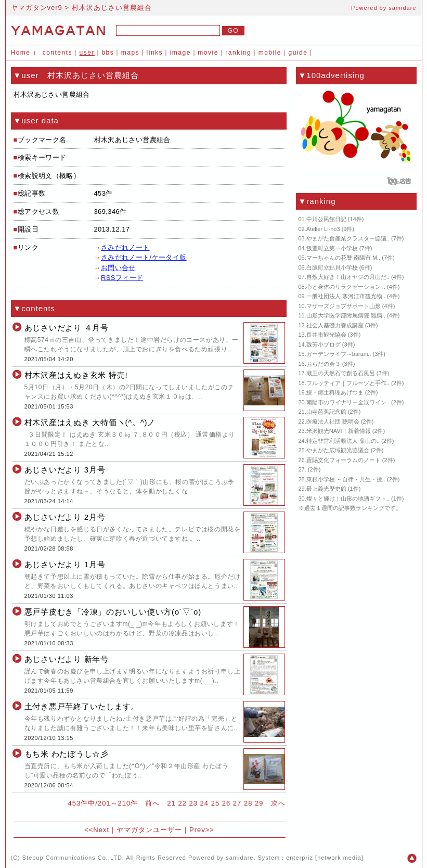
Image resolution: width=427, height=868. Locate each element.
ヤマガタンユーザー (149, 830)
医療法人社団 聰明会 (333, 422)
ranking (238, 53)
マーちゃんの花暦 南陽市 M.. (343, 258)
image (180, 53)
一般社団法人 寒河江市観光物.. (346, 296)
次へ (278, 803)
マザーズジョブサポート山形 (344, 306)
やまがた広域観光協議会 (338, 450)
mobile (270, 53)
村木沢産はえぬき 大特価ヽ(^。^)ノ (90, 422)
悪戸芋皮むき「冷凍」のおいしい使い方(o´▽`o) (113, 612)
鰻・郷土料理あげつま (335, 392)
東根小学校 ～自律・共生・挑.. (346, 479)
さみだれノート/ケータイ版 (144, 257)
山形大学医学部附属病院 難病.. (346, 315)
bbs (108, 53)
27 (237, 803)
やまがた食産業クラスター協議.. (348, 238)
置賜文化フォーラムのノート (344, 460)
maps (130, 53)
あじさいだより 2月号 (65, 517)
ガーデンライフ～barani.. (339, 354)
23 (193, 803)
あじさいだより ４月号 (67, 328)
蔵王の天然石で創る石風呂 (341, 373)
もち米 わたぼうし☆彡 (67, 754)
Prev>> (202, 830)
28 (248, 803)
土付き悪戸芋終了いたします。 (82, 706)
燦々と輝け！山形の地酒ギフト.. (348, 499)
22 (182, 803)
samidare (402, 8)
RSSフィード (122, 278)
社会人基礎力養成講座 (335, 325)
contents (57, 53)
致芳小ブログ (324, 344)
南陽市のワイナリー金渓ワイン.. (348, 402)
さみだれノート (125, 247)
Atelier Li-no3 (323, 229)
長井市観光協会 (326, 335)
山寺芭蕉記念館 (326, 412)
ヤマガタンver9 (37, 8)
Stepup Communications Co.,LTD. (73, 858)
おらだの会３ (324, 364)
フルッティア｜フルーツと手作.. (348, 383)
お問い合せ (118, 268)
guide (298, 53)
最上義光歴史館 (326, 489)
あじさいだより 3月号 (65, 470)
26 (226, 803)
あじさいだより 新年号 (67, 659)
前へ (152, 803)
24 (204, 803)
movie (208, 53)
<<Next (97, 830)
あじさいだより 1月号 (65, 564)
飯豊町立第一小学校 (332, 248)
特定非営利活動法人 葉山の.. (343, 441)
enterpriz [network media (324, 858)
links (155, 53)
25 (215, 803)
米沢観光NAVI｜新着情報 (339, 431)
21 (171, 803)
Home (21, 53)
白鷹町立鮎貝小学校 (332, 267)
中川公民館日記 (326, 219)
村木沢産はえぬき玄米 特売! (76, 375)
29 (259, 803)
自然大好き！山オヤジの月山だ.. (348, 277)
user (87, 53)
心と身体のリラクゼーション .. (346, 287)
